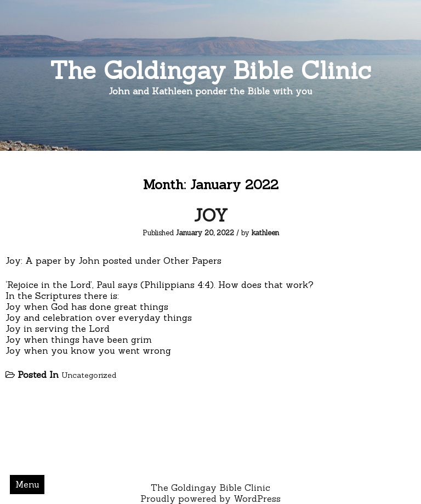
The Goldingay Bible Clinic (210, 70)
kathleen (265, 233)
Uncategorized (89, 375)
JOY (211, 215)
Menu (27, 484)
